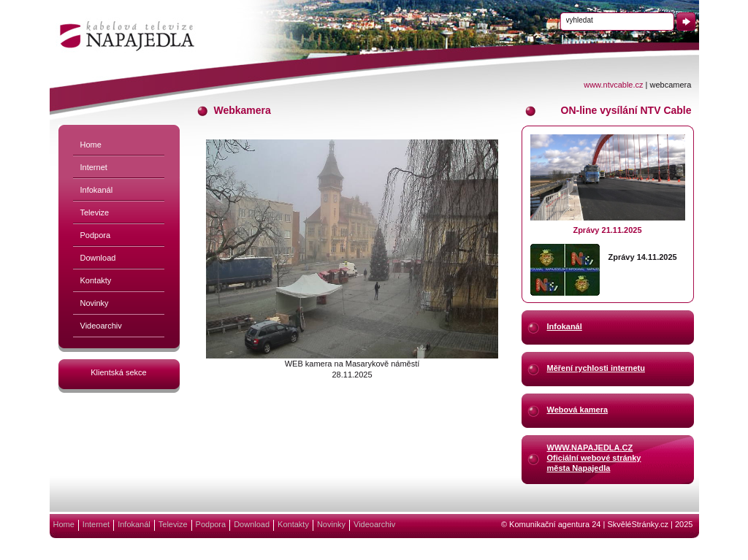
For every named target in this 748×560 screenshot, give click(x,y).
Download (98, 258)
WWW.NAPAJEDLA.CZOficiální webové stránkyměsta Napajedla (594, 457)
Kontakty (96, 280)
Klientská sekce (118, 372)
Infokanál (97, 190)
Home (91, 145)
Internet (94, 167)
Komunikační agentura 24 (555, 524)
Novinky (95, 303)
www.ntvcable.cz (613, 85)
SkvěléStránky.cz (638, 524)
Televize (95, 212)
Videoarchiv (101, 326)
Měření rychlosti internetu (596, 368)
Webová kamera (578, 410)
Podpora (96, 235)
